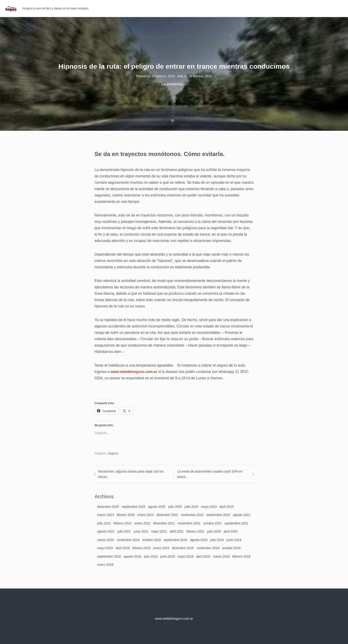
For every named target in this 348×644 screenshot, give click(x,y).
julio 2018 (151, 556)
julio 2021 (124, 531)
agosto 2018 (132, 556)
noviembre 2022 (192, 515)
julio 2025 (175, 507)
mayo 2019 (105, 548)
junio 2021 (141, 531)
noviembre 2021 (189, 523)
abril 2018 (203, 556)
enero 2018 (105, 565)
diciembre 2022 (167, 515)
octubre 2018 (231, 548)
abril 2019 (123, 548)
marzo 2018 (221, 556)
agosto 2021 (106, 531)
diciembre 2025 (108, 507)
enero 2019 (161, 548)
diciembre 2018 (183, 548)
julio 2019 (217, 540)
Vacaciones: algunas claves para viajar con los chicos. (131, 474)
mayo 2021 (159, 531)
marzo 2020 (106, 540)
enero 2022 (142, 523)
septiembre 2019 (175, 540)
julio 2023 (192, 507)
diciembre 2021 (164, 523)
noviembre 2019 (128, 540)
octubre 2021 (213, 523)
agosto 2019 (199, 540)
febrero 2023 (126, 515)
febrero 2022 (122, 523)
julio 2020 (214, 531)
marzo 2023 (106, 515)
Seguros (113, 453)
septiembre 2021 (236, 523)
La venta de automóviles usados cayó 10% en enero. (210, 474)
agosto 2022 (242, 515)
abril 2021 (177, 531)
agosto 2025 (157, 507)
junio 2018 (168, 556)
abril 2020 (230, 531)
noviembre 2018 (208, 548)
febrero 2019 (141, 548)
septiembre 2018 (109, 556)
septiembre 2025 (133, 507)
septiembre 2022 (218, 515)
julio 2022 (104, 523)
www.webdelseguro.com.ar (134, 372)
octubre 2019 (152, 540)
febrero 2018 (241, 556)
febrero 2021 (195, 531)
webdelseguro (177, 84)
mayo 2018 (185, 556)
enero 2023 (146, 515)
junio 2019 (234, 540)
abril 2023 (227, 507)
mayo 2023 (209, 507)
